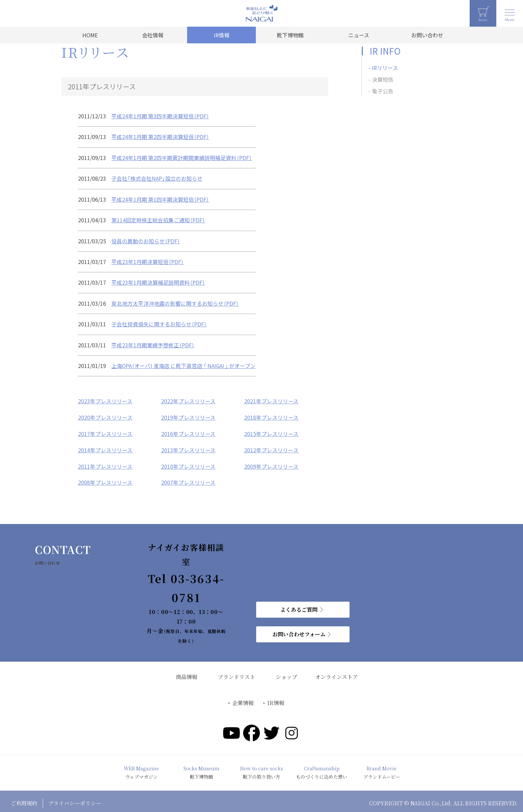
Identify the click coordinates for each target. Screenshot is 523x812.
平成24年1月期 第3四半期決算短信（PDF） (160, 116)
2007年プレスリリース (188, 478)
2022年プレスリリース (188, 398)
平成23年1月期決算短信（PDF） (148, 260)
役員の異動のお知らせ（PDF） (146, 240)
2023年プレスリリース (105, 398)
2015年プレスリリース (271, 430)
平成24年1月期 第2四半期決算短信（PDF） (160, 137)
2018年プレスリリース (271, 414)
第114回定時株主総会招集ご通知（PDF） (158, 219)
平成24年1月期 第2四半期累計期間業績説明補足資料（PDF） (182, 157)
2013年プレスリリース (188, 446)
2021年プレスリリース (271, 398)
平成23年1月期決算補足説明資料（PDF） (158, 281)
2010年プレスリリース (188, 462)
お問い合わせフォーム (299, 630)
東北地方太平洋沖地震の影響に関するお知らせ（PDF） (175, 301)
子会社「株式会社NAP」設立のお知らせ (157, 178)
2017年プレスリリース (105, 430)
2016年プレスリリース (188, 430)
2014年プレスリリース (105, 446)
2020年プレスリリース (105, 414)
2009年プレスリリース (271, 462)
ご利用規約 (24, 799)
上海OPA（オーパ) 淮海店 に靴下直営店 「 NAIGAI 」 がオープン (185, 363)
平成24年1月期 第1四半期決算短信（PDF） (160, 198)
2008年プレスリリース (105, 478)
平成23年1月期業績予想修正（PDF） (153, 343)
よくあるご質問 (299, 605)
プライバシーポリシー (75, 799)
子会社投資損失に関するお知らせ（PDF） (159, 322)
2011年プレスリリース (105, 462)
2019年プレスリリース (188, 414)
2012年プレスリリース (271, 446)
